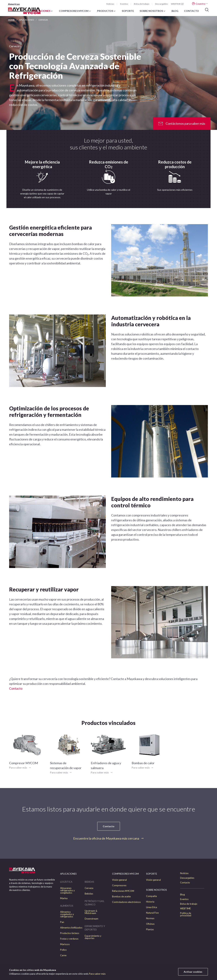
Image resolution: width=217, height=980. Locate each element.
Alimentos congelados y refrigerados (67, 914)
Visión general (119, 880)
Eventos (124, 4)
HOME (11, 20)
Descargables (161, 4)
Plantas (150, 929)
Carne (63, 955)
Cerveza (89, 888)
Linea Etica (152, 907)
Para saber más (97, 974)
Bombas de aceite (121, 897)
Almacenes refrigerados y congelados (67, 890)
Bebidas (89, 894)
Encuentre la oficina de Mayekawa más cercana (106, 838)
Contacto (16, 688)
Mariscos (65, 944)
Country (200, 4)
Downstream (91, 919)
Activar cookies (193, 972)
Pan (62, 922)
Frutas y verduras (69, 939)
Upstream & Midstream (91, 912)
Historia (150, 902)
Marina (64, 898)
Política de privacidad (186, 914)
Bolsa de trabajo (142, 4)
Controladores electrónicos (126, 902)
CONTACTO (191, 11)
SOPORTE (128, 11)
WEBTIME (177, 4)
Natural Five (152, 913)
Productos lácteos (70, 933)
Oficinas (150, 924)
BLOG (175, 11)
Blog (182, 895)
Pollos (63, 950)
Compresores (119, 885)
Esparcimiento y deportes (93, 937)
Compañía (151, 896)
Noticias (110, 4)
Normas (150, 918)
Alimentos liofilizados (71, 928)
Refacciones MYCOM (123, 891)
